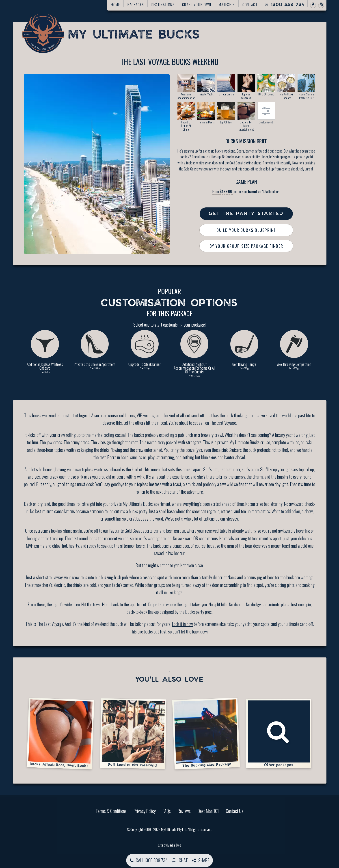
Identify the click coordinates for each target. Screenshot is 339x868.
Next (163, 164)
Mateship (227, 5)
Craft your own (197, 5)
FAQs (167, 811)
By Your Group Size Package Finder (246, 246)
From (223, 191)
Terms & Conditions (111, 811)
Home (116, 5)
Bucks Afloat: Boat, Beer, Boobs (60, 733)
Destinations (163, 5)
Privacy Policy (145, 811)
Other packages (279, 734)
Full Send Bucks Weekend (133, 734)
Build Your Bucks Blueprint (246, 230)
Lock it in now (182, 624)
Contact (250, 5)
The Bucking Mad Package (206, 733)
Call (285, 5)
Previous (31, 164)
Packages (136, 5)
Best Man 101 (208, 811)
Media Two (174, 845)
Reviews (184, 811)
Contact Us (235, 811)
